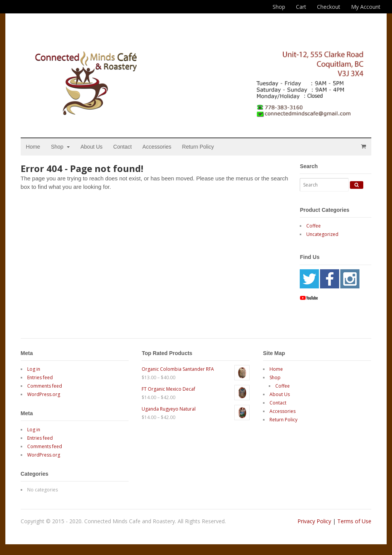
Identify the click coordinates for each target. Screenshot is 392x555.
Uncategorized (322, 235)
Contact (122, 147)
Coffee (314, 226)
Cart (301, 7)
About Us (92, 147)
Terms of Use (354, 521)
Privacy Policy (314, 521)
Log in (34, 369)
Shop (279, 7)
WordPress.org (44, 394)
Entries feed (40, 377)
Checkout (329, 7)
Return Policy (198, 147)
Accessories (157, 147)
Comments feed (45, 386)
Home (33, 147)
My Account (366, 7)
